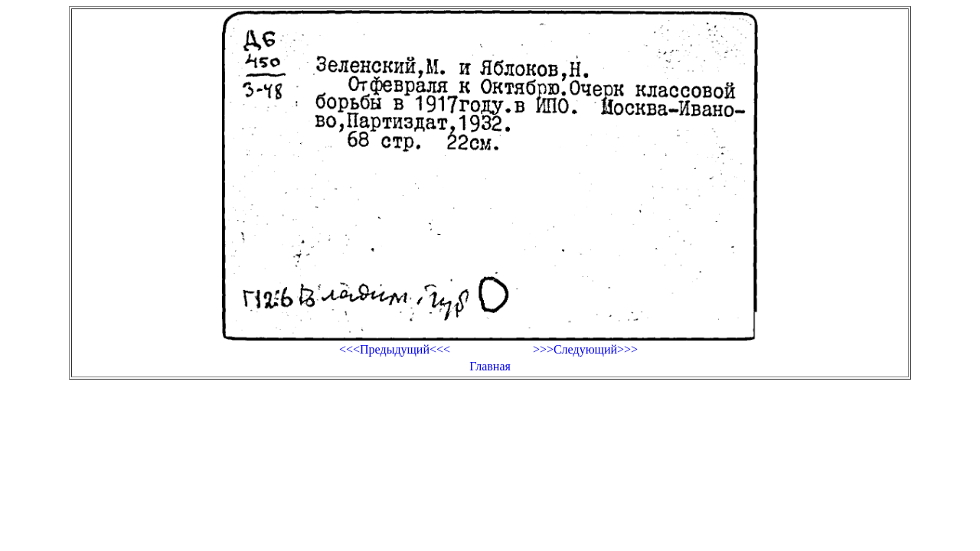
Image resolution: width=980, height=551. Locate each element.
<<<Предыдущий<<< (395, 349)
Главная (490, 366)
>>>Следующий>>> (585, 349)
